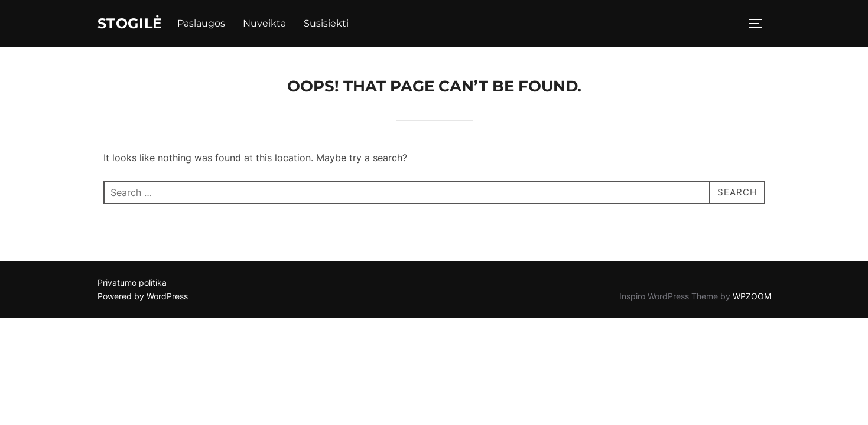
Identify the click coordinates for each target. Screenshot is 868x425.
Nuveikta (273, 24)
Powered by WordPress (143, 298)
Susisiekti (334, 24)
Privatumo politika (132, 284)
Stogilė (134, 24)
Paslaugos (209, 24)
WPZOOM (752, 298)
